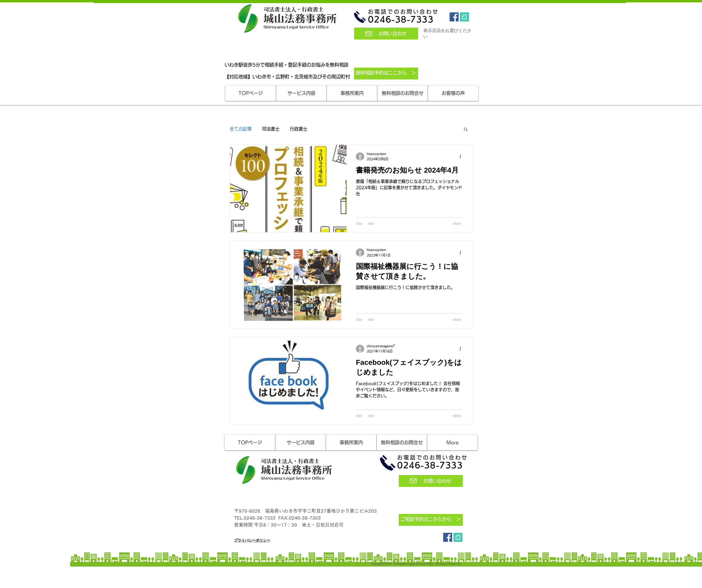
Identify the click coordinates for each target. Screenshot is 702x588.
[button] (301, 93)
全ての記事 (241, 129)
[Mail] (369, 34)
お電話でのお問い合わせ (404, 12)
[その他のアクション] (462, 157)
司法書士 (271, 129)
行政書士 (299, 129)
